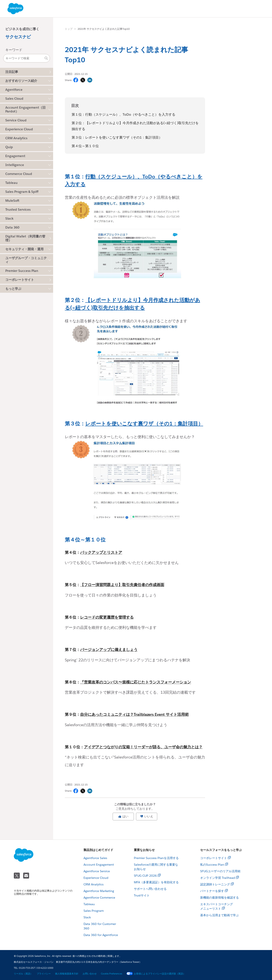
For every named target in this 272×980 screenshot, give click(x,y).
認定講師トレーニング (215, 884)
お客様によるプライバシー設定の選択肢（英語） (156, 974)
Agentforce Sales (95, 858)
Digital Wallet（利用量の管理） (25, 238)
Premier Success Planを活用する (156, 858)
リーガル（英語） (23, 974)
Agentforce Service (97, 871)
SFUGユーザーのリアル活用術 (220, 871)
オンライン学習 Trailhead (218, 878)
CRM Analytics (93, 884)
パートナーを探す (212, 891)
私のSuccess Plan (212, 865)
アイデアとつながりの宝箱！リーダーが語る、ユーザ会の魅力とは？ (143, 747)
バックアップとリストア (101, 552)
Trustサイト (142, 895)
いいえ (147, 816)
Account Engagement (99, 865)
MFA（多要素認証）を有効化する (156, 882)
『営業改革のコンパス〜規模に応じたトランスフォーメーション (136, 682)
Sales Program (94, 911)
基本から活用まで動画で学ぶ (220, 915)
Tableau (89, 904)
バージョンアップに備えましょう (109, 650)
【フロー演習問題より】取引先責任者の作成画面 (122, 585)
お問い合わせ (90, 974)
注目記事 (12, 72)
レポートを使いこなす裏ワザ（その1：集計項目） (144, 424)
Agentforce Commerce (99, 898)
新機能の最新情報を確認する (220, 898)
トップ (69, 29)
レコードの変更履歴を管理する (107, 617)
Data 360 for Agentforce (101, 935)
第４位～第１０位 (85, 146)
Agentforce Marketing (99, 891)
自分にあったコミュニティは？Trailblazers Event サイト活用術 (134, 714)
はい (123, 816)
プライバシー (44, 974)
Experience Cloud (96, 878)
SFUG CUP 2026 (145, 876)
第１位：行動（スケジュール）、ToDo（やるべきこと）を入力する (123, 114)
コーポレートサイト (20, 280)
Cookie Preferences (112, 974)
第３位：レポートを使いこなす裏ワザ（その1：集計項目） (117, 137)
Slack (87, 917)
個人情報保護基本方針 (67, 974)
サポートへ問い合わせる (150, 889)
